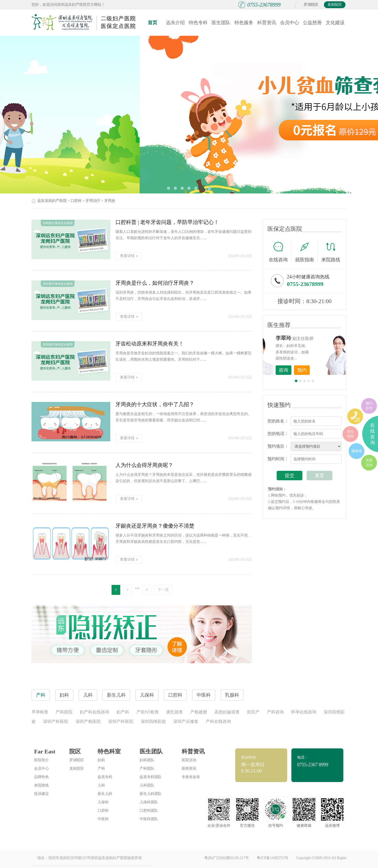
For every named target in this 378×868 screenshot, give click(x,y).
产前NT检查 (148, 712)
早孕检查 (40, 712)
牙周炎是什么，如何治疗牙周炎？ (155, 283)
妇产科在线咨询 (94, 712)
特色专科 (198, 23)
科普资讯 (267, 23)
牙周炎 (110, 201)
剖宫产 (253, 712)
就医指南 (306, 252)
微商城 (357, 451)
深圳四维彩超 (153, 721)
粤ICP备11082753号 (272, 858)
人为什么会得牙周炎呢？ (144, 465)
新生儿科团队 (151, 794)
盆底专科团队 (151, 777)
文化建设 (335, 23)
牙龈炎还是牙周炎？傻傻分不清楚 (155, 526)
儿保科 (103, 802)
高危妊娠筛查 (227, 712)
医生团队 (221, 23)
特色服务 (244, 23)
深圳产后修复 (186, 721)
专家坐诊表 (191, 777)
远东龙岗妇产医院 (52, 201)
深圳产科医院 (56, 721)
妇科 (101, 760)
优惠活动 (369, 463)
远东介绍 (175, 23)
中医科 (103, 819)
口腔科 (76, 201)
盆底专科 (105, 777)
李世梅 (313, 338)
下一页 (163, 590)
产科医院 (64, 712)
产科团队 (147, 769)
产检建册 (199, 712)
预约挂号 (369, 406)
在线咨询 (280, 252)
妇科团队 (147, 760)
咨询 (313, 370)
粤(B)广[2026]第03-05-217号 (227, 858)
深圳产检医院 (88, 721)
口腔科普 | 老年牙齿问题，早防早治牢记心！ (167, 222)
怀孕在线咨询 (304, 712)
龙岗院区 (335, 5)
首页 (153, 23)
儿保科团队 (149, 802)
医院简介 (41, 760)
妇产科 (123, 712)
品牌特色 (41, 777)
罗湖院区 (311, 5)
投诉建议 (41, 794)
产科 (101, 769)
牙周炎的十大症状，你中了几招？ (155, 404)
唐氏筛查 (175, 712)
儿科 (101, 785)
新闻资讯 (189, 769)
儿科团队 (147, 785)
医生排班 (350, 434)
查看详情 (129, 256)
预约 (331, 370)
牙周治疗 (93, 201)
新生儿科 (105, 794)
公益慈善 (312, 23)
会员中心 (290, 23)
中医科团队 (149, 819)
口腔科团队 (149, 811)
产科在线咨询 (218, 721)
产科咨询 (275, 712)
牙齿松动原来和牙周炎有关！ (150, 344)
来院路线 (331, 252)
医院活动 (189, 760)
